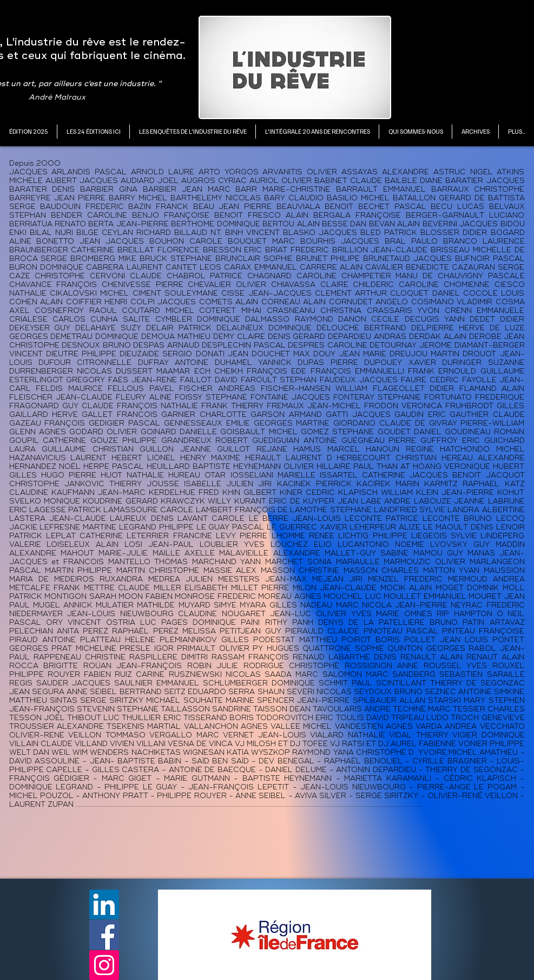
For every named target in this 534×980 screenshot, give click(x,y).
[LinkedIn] (104, 904)
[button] (93, 132)
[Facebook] (104, 935)
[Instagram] (104, 965)
